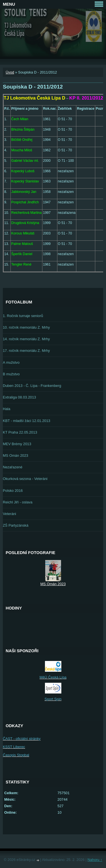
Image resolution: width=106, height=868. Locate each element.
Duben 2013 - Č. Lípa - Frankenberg (32, 386)
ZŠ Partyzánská (16, 525)
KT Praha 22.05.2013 (20, 432)
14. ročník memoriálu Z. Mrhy (26, 339)
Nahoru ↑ (95, 860)
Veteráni (9, 514)
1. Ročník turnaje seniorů (23, 316)
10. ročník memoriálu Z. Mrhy (26, 327)
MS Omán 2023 (16, 455)
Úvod (10, 72)
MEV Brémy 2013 (17, 444)
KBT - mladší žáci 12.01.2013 (27, 421)
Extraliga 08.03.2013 (19, 397)
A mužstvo (11, 362)
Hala (7, 409)
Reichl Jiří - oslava (18, 502)
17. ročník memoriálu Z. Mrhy (26, 351)
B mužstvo (11, 374)
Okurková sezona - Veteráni (25, 479)
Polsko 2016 (13, 491)
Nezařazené (13, 467)
